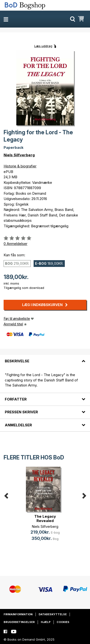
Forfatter (16, 399)
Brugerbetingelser (19, 622)
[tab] (45, 358)
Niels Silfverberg (19, 155)
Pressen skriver (21, 412)
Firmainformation (18, 614)
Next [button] (84, 495)
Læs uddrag (43, 46)
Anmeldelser (18, 425)
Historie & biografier (20, 166)
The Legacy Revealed (45, 519)
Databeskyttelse (53, 614)
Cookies (63, 622)
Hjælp (46, 622)
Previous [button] (6, 495)
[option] (45, 508)
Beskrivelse (17, 361)
